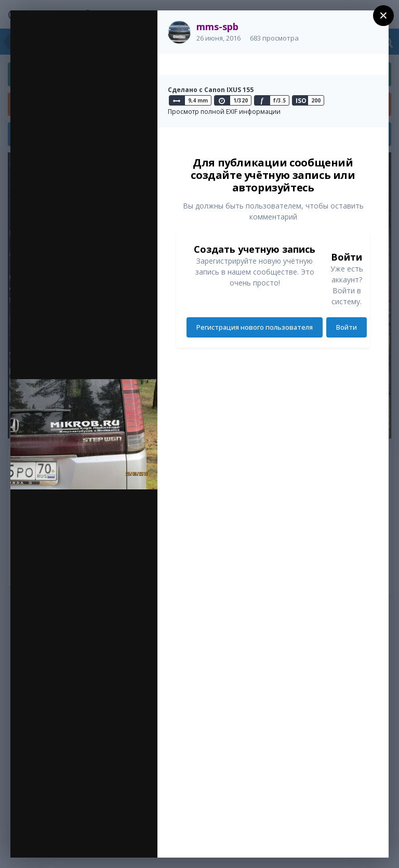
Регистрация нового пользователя (255, 327)
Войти (347, 327)
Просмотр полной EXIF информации (224, 112)
